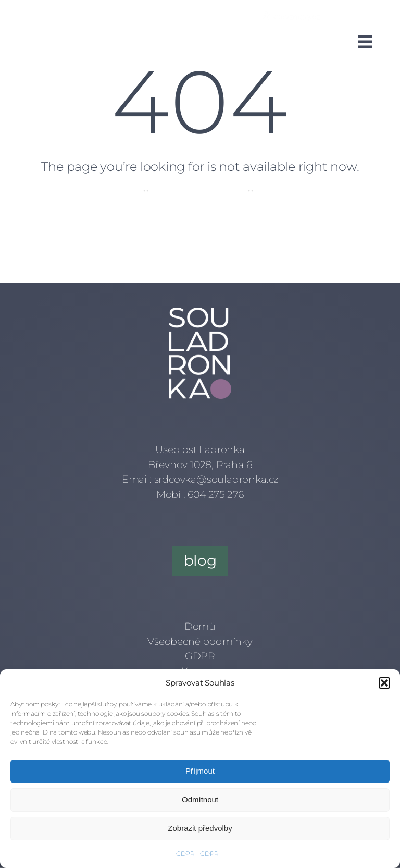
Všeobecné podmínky (200, 641)
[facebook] (84, 15)
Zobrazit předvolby (200, 828)
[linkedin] (122, 15)
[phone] (159, 15)
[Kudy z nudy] (291, 16)
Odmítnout (200, 799)
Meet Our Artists (198, 190)
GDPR (185, 854)
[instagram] (103, 15)
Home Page (106, 190)
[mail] (141, 15)
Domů (200, 626)
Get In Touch (292, 190)
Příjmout (200, 771)
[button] (384, 683)
